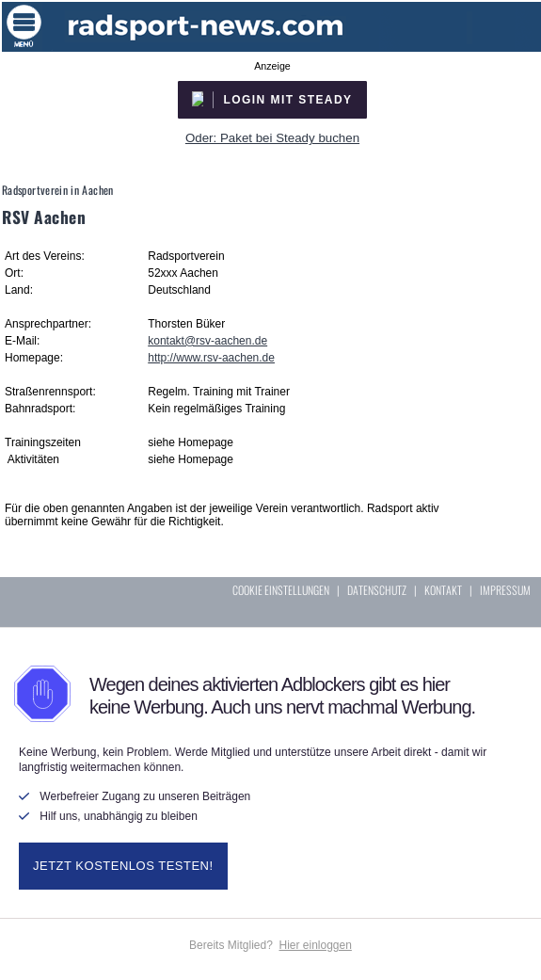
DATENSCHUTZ (377, 590)
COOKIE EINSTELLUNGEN (281, 590)
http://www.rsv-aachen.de (211, 358)
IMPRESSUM (505, 590)
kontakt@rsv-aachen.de (207, 341)
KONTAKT (443, 590)
